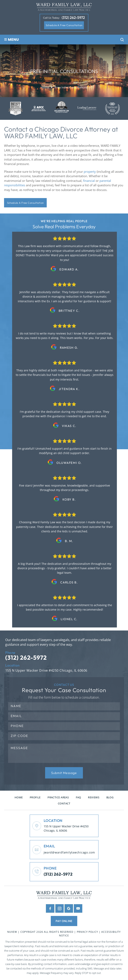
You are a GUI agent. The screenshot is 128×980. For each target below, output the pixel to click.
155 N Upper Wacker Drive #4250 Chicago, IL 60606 (47, 671)
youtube (78, 909)
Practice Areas (58, 798)
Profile (35, 798)
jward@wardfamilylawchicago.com (70, 853)
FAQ (78, 798)
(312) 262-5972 (73, 18)
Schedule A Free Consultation (64, 25)
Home (19, 798)
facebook (50, 909)
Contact (64, 804)
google (69, 909)
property (90, 172)
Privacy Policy (88, 933)
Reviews (94, 798)
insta (59, 909)
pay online (64, 922)
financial (89, 181)
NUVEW (12, 933)
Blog (110, 798)
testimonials (65, 255)
